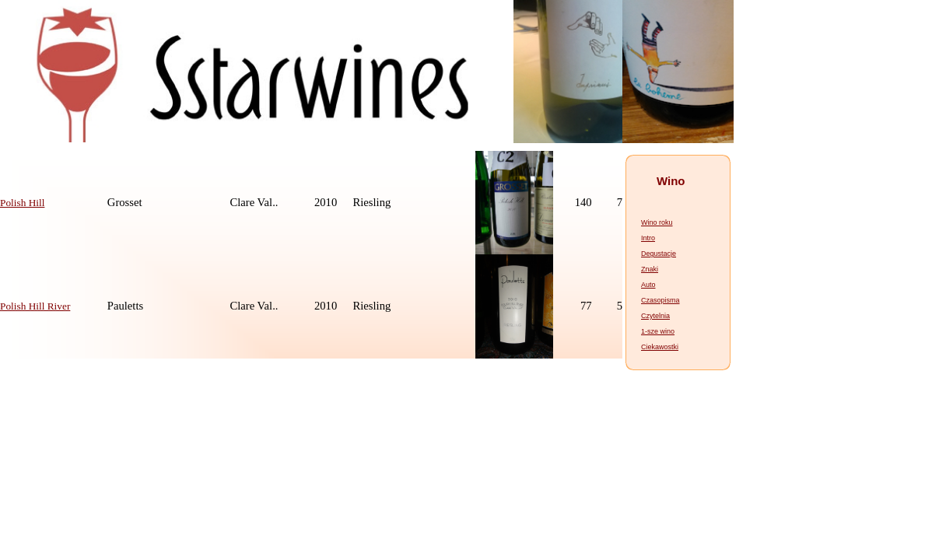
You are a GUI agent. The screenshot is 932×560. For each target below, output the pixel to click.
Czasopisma (660, 300)
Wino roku (657, 222)
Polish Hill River (35, 306)
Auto (648, 285)
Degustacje (659, 254)
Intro (648, 238)
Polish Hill (22, 203)
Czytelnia (655, 316)
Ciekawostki (660, 347)
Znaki (650, 269)
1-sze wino (658, 331)
